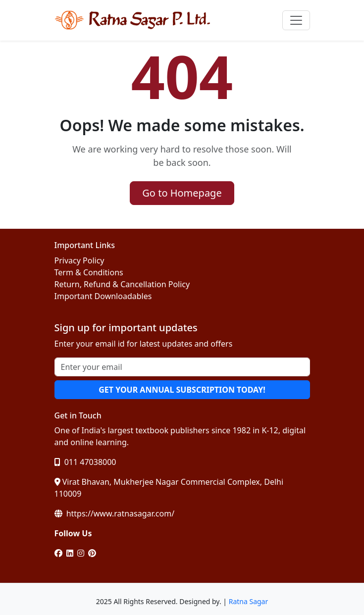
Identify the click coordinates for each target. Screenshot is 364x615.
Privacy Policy (79, 260)
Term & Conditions (89, 272)
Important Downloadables (103, 296)
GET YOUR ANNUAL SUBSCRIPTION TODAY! (182, 390)
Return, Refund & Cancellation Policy (122, 284)
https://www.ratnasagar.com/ (115, 513)
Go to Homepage (182, 193)
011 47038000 (85, 462)
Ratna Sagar (249, 601)
